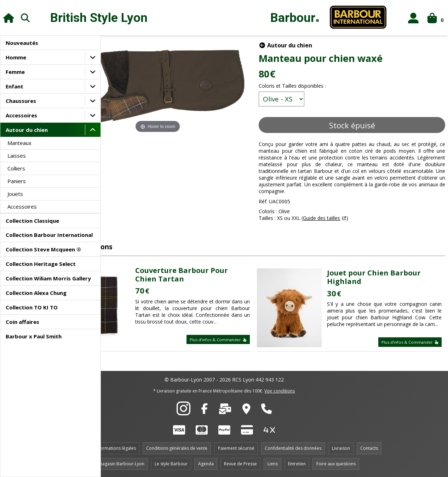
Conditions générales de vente (177, 448)
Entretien (297, 464)
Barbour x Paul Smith (34, 336)
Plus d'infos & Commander (240, 341)
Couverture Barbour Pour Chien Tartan (218, 270)
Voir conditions (280, 391)
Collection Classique (32, 221)
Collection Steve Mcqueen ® (43, 249)
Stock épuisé (363, 125)
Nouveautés (22, 43)
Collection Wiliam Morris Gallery (48, 278)
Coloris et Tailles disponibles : (314, 86)
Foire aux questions (336, 464)
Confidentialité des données (293, 448)
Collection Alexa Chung (36, 293)
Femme (15, 72)
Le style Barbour (171, 464)
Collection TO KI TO (32, 307)
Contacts (369, 448)
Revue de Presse (240, 464)
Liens (273, 464)
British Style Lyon (99, 18)
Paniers (17, 181)
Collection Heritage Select (41, 264)
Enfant (15, 86)
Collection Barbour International (49, 235)
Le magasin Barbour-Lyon (119, 464)
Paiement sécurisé (236, 448)
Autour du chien (27, 130)
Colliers (16, 168)
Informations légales (115, 448)
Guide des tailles (343, 225)
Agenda (206, 464)
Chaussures (21, 101)
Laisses (17, 156)
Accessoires (21, 115)
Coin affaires (22, 322)
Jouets (15, 194)
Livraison (341, 448)
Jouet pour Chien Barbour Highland (388, 272)
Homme (16, 57)
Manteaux (19, 143)
